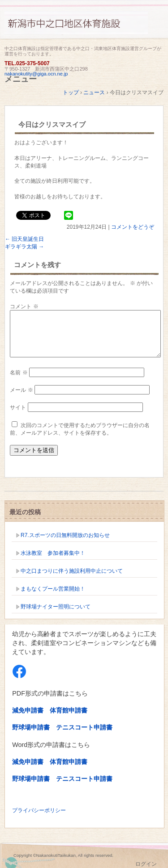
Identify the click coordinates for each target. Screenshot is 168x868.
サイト (18, 407)
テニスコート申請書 (84, 727)
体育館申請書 (69, 710)
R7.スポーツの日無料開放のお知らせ (65, 535)
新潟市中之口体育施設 (84, 28)
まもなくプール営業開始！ (53, 589)
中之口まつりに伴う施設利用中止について (72, 571)
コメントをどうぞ (133, 227)
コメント (24, 306)
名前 (19, 373)
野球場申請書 (31, 727)
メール (21, 390)
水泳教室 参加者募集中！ (53, 553)
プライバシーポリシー (39, 810)
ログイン (146, 864)
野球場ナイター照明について (56, 607)
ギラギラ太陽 (24, 247)
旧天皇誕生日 (24, 239)
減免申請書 (28, 710)
